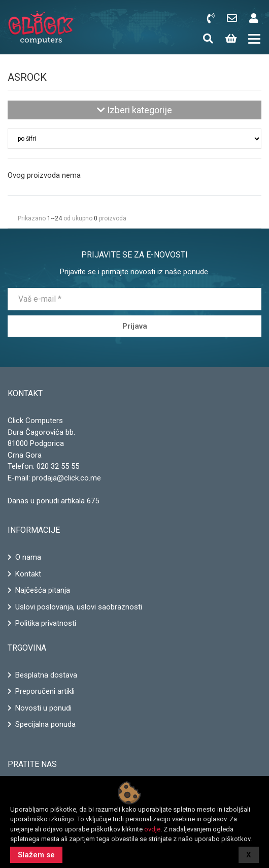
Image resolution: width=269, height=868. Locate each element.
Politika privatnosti (46, 623)
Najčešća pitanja (43, 590)
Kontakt (28, 574)
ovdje (152, 829)
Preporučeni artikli (45, 691)
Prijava (135, 326)
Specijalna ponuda (45, 724)
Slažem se (36, 855)
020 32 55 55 (58, 466)
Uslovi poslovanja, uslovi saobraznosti (79, 607)
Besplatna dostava (46, 675)
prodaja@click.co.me (66, 478)
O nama (28, 557)
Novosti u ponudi (43, 708)
